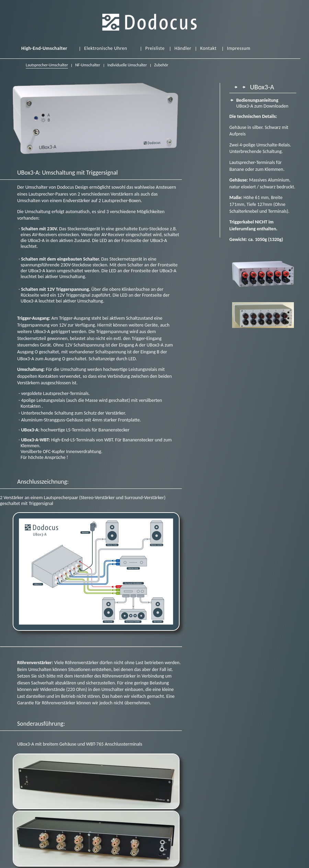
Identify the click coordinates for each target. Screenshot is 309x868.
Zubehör (161, 65)
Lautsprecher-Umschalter (47, 66)
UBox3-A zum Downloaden (262, 103)
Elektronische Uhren (106, 48)
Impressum (239, 48)
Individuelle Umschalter (127, 65)
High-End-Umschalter (44, 48)
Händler (183, 48)
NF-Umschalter (88, 65)
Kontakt (208, 48)
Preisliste (155, 48)
